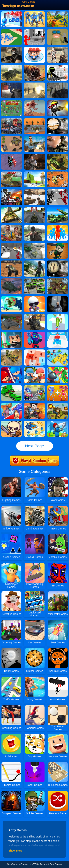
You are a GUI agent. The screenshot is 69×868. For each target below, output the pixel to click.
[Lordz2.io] (11, 102)
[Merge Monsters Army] (57, 386)
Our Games (13, 864)
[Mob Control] (11, 13)
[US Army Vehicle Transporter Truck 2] (11, 386)
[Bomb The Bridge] (34, 119)
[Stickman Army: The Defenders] (34, 30)
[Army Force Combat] (11, 84)
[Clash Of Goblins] (57, 244)
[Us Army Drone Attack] (11, 173)
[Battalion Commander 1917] (57, 404)
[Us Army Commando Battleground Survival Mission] (11, 226)
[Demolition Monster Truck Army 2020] (11, 262)
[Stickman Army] (57, 66)
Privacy (43, 864)
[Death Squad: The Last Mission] (34, 84)
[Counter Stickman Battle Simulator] (11, 244)
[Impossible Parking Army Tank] (34, 244)
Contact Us (26, 864)
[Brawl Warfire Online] (34, 333)
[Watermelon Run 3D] (57, 315)
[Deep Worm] (34, 102)
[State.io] (34, 351)
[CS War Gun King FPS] (34, 155)
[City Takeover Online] (11, 369)
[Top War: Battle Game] (57, 351)
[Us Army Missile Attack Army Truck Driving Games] (57, 208)
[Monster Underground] (11, 297)
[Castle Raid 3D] (11, 30)
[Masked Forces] (11, 48)
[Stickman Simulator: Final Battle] (11, 155)
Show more (15, 851)
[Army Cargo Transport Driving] (34, 280)
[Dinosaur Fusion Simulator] (11, 404)
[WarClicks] (57, 30)
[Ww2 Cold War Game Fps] (34, 191)
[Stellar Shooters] (57, 48)
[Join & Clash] (57, 226)
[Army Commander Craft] (34, 13)
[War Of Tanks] (11, 66)
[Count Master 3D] (57, 333)
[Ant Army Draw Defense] (57, 369)
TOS (36, 864)
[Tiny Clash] (11, 333)
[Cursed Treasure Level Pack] (57, 280)
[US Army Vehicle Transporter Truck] (11, 351)
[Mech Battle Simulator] (57, 173)
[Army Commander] (34, 369)
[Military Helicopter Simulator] (11, 280)
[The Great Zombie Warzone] (34, 386)
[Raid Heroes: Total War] (11, 422)
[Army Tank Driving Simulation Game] (34, 208)
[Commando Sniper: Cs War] (57, 137)
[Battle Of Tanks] (11, 137)
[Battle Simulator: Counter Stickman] (57, 191)
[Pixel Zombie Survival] (34, 315)
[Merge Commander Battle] (34, 422)
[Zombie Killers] (11, 119)
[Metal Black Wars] (34, 404)
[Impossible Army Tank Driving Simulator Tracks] (11, 208)
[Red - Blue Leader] (57, 13)
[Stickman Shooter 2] (11, 191)
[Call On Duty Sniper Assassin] (34, 137)
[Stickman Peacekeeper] (57, 102)
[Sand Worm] (34, 66)
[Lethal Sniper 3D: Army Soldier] (57, 119)
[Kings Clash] (57, 422)
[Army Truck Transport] (57, 155)
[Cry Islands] (34, 262)
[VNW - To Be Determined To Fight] (34, 226)
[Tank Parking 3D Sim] (11, 315)
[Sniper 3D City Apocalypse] (57, 297)
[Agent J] (34, 297)
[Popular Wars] (34, 48)
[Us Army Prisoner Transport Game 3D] (34, 173)
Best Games (56, 864)
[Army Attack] (57, 84)
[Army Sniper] (57, 262)
